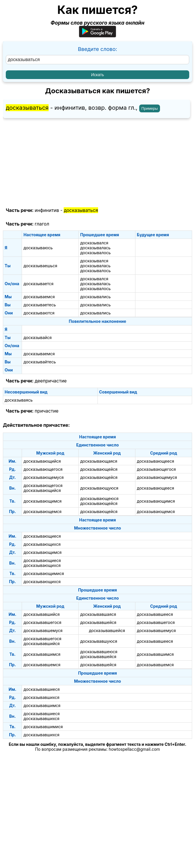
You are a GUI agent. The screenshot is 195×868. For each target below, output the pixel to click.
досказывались (95, 297)
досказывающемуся (44, 477)
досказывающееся (156, 461)
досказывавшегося (42, 622)
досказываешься (40, 266)
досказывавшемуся (43, 630)
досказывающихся (42, 544)
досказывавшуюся (99, 641)
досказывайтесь (40, 362)
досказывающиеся (42, 536)
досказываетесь (40, 305)
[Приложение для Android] (97, 35)
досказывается (38, 284)
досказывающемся (42, 511)
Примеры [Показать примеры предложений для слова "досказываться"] (150, 108)
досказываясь (19, 400)
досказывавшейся (98, 622)
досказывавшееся (155, 614)
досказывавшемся (42, 665)
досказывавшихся (41, 697)
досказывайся (37, 337)
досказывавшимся (42, 654)
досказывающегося (43, 469)
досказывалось (95, 253)
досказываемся (39, 297)
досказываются (39, 313)
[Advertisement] (97, 163)
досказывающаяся (99, 461)
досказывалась (95, 248)
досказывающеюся (99, 498)
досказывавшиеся (42, 689)
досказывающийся (42, 461)
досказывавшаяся (98, 614)
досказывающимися (44, 573)
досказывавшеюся (99, 652)
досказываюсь (38, 248)
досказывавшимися (43, 727)
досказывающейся (99, 469)
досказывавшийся (42, 614)
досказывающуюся (99, 488)
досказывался (94, 243)
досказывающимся (43, 501)
